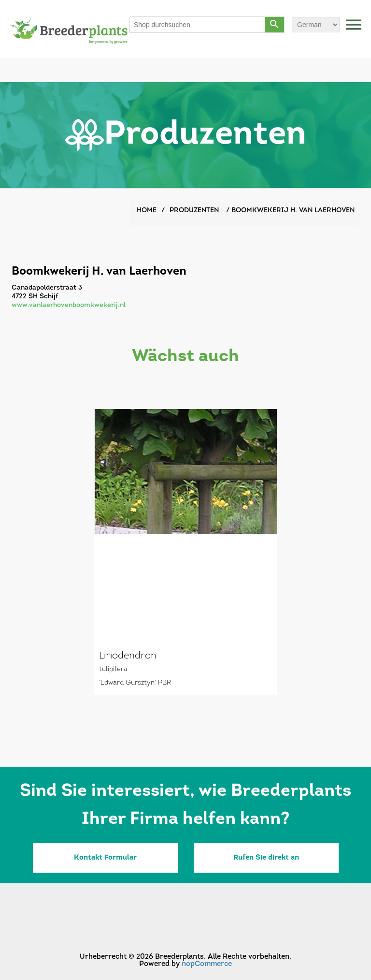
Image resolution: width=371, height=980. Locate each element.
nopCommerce (207, 964)
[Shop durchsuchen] (198, 25)
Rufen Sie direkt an (266, 858)
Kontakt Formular (105, 858)
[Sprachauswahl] (316, 25)
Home (147, 211)
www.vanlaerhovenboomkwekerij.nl (69, 305)
